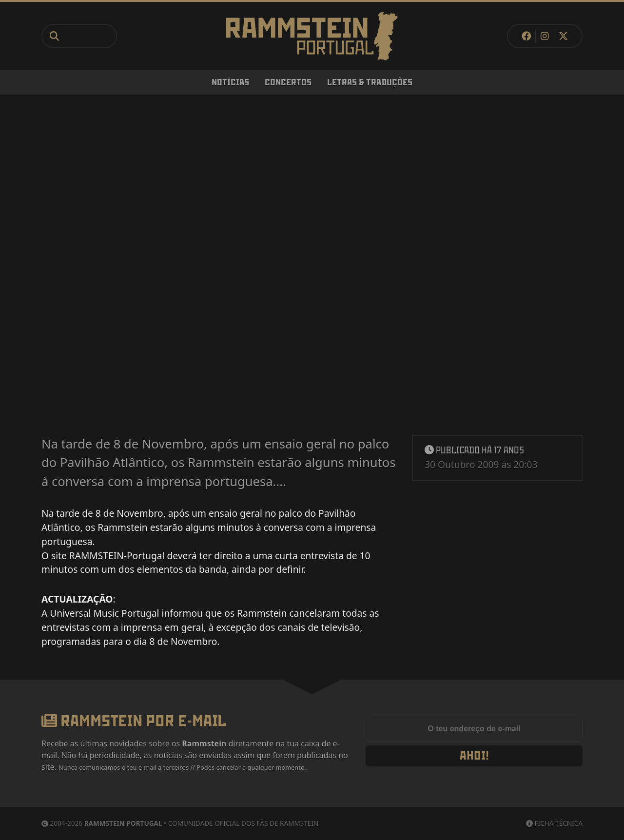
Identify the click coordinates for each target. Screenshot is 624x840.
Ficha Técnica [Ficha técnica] (554, 823)
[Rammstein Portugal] (312, 36)
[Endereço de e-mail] (474, 729)
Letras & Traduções (370, 82)
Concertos (288, 82)
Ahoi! (474, 756)
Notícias (230, 82)
